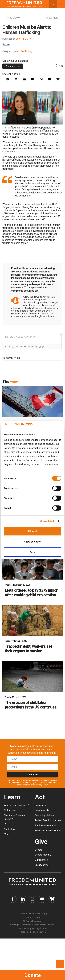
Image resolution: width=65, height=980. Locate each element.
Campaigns (41, 805)
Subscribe (33, 775)
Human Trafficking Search (48, 831)
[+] (44, 346)
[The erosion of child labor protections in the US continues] (32, 676)
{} (40, 346)
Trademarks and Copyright (34, 932)
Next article (53, 18)
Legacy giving (42, 865)
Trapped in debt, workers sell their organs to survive (28, 649)
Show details (48, 521)
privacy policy (42, 785)
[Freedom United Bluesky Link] (52, 899)
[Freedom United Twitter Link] (23, 899)
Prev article (12, 18)
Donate (32, 975)
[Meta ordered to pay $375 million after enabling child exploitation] (32, 564)
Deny (33, 552)
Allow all (33, 531)
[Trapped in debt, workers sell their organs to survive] (32, 620)
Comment (13, 66)
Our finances (41, 860)
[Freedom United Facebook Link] (13, 899)
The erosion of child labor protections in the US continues (31, 705)
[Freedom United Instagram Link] (32, 899)
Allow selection (32, 542)
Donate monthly (43, 855)
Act (40, 797)
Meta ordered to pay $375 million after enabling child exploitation (32, 593)
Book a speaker (43, 810)
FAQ (6, 824)
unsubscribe (15, 783)
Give (41, 842)
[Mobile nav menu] (61, 4)
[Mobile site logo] (24, 4)
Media (7, 834)
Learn (12, 797)
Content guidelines (44, 815)
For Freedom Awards (45, 825)
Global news (10, 810)
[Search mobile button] (53, 4)
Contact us (9, 829)
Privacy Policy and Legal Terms (32, 928)
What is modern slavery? (16, 805)
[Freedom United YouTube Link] (42, 899)
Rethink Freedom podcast (48, 820)
